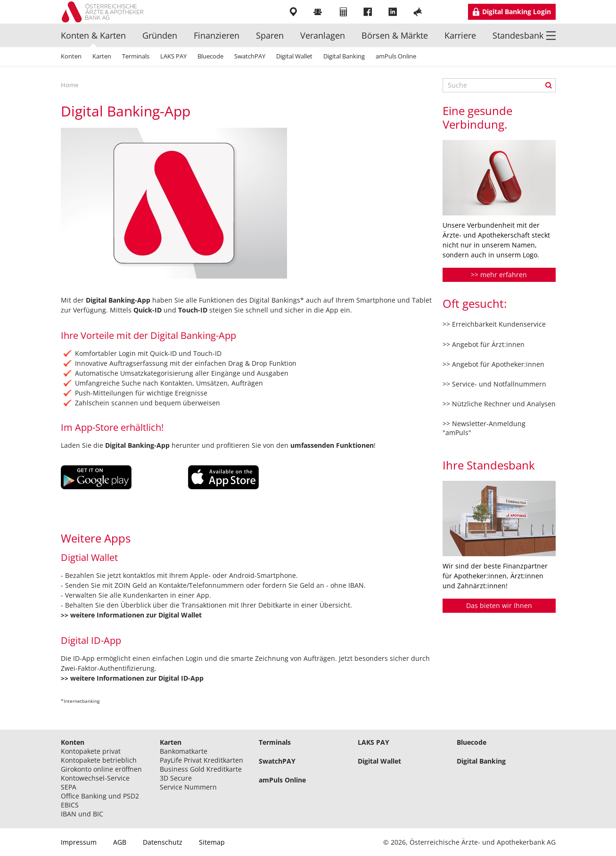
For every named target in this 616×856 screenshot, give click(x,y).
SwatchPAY (250, 56)
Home (70, 85)
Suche (549, 85)
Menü (551, 35)
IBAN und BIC (82, 814)
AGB (120, 842)
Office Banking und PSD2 (100, 796)
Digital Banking (344, 56)
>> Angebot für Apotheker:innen (493, 364)
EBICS (70, 805)
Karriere (460, 35)
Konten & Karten (93, 35)
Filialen (294, 12)
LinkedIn (394, 12)
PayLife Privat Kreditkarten (201, 760)
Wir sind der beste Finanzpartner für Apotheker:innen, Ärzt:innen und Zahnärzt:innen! (495, 576)
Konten (71, 56)
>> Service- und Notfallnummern (494, 384)
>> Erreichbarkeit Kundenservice (494, 324)
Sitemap (212, 842)
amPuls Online (396, 56)
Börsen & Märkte (395, 35)
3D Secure (176, 778)
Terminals (136, 56)
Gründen (160, 35)
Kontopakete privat (91, 751)
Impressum (79, 842)
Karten (102, 56)
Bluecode (210, 56)
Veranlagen (323, 35)
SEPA (69, 787)
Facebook (369, 12)
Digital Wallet (294, 56)
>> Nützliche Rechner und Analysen (499, 404)
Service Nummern (188, 787)
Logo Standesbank (106, 12)
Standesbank (518, 35)
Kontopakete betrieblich (99, 760)
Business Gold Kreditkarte (201, 769)
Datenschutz (163, 842)
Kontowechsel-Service (95, 778)
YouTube (419, 12)
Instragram (444, 12)
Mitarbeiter (319, 12)
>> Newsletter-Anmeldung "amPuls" (484, 428)
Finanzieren (217, 35)
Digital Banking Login (517, 12)
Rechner (344, 12)
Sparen (270, 35)
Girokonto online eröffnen (101, 769)
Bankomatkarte (184, 751)
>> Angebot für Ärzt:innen (484, 344)
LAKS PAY (173, 56)
